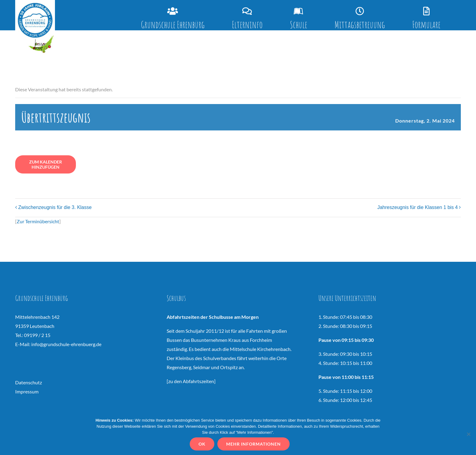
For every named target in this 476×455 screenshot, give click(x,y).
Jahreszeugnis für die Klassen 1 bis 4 (418, 207)
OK (202, 444)
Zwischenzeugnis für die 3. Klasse (55, 207)
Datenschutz (29, 382)
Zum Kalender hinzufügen (46, 164)
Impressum (27, 391)
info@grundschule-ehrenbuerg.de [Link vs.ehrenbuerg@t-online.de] (66, 344)
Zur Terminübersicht (38, 221)
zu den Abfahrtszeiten (191, 381)
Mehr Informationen (253, 444)
